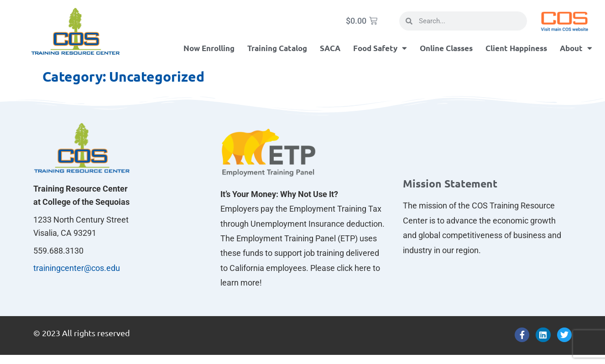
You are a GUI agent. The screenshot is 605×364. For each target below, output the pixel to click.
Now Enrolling (209, 48)
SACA (330, 48)
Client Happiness (516, 48)
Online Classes (446, 48)
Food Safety (380, 48)
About (576, 48)
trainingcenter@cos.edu (77, 268)
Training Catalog (277, 48)
